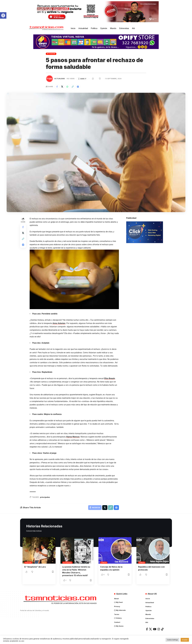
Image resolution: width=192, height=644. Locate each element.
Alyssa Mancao (73, 437)
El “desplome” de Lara (35, 567)
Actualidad (51, 54)
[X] (150, 629)
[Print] (78, 87)
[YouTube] (155, 629)
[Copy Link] (73, 87)
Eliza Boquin (110, 378)
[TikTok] (162, 629)
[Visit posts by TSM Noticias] (49, 79)
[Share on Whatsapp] (67, 87)
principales (45, 497)
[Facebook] (147, 629)
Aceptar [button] (185, 640)
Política (28, 563)
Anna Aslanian (59, 323)
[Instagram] (159, 629)
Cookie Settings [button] (172, 640)
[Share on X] (62, 87)
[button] (3, 15)
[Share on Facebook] (57, 87)
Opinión (104, 563)
